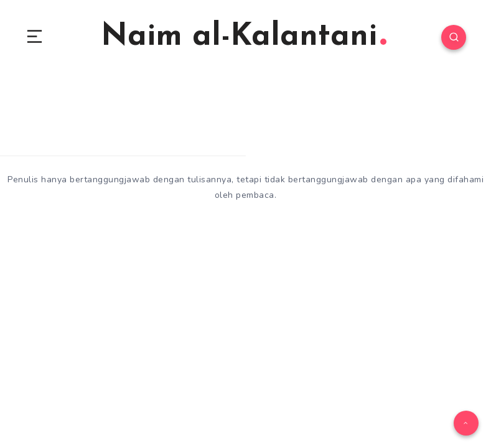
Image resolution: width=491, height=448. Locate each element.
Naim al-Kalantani (244, 37)
